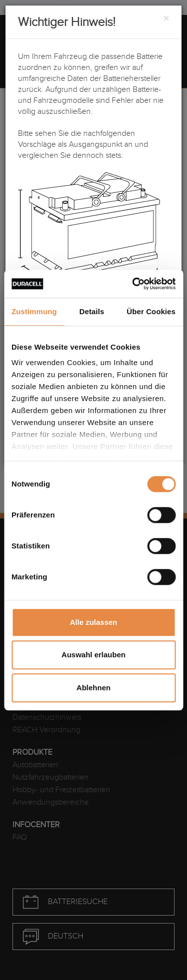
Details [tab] (92, 311)
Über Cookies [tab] (151, 311)
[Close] (166, 19)
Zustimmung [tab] (34, 311)
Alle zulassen (93, 622)
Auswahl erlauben (93, 655)
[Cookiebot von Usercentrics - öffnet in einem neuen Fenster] (133, 284)
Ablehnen (93, 688)
